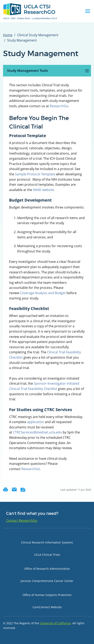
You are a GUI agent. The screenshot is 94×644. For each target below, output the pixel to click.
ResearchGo (59, 106)
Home (8, 35)
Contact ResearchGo (22, 521)
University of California (55, 623)
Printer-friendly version (6, 490)
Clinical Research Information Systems (47, 542)
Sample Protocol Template (35, 174)
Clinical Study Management (38, 35)
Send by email (14, 490)
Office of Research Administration (47, 569)
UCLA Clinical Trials (47, 555)
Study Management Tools (33, 72)
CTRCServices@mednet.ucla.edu (37, 432)
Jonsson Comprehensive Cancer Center (47, 581)
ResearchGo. (31, 469)
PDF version (23, 490)
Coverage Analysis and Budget (43, 293)
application (36, 422)
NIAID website (43, 190)
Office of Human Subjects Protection (47, 595)
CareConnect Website (47, 607)
